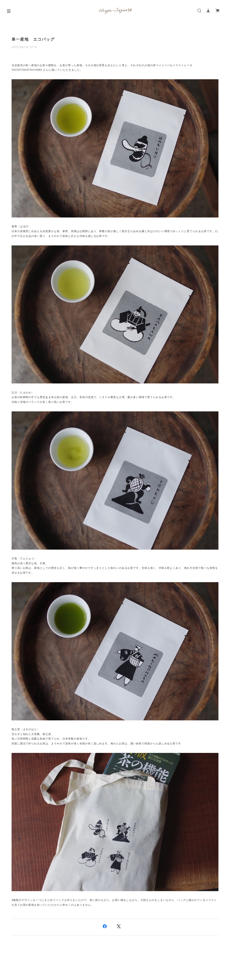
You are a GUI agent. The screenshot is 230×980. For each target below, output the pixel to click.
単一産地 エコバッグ (33, 39)
